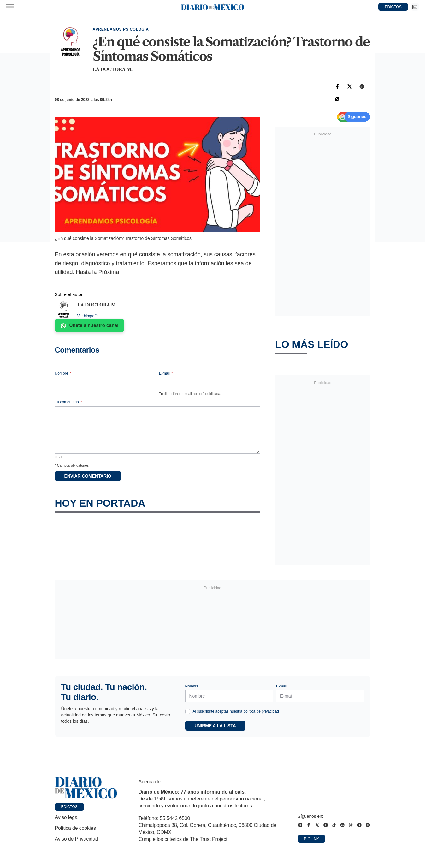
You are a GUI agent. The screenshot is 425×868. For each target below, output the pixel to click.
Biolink (312, 839)
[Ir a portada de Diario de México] (86, 788)
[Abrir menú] (10, 7)
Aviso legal (67, 817)
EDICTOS (393, 7)
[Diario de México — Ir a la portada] (213, 7)
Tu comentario (68, 402)
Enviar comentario (88, 476)
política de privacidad (261, 711)
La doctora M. (113, 69)
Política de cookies (75, 828)
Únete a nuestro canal (90, 325)
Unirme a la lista (215, 726)
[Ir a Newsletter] (415, 7)
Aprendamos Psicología (121, 29)
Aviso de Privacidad (77, 839)
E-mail (166, 373)
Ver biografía (88, 316)
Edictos (69, 807)
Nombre (63, 373)
